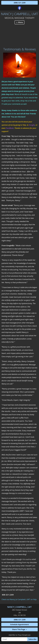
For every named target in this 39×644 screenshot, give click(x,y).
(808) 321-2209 (20, 3)
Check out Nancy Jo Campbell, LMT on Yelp (19, 599)
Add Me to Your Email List (20, 635)
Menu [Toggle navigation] (19, 22)
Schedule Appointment (20, 624)
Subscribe (32, 639)
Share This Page (19, 629)
